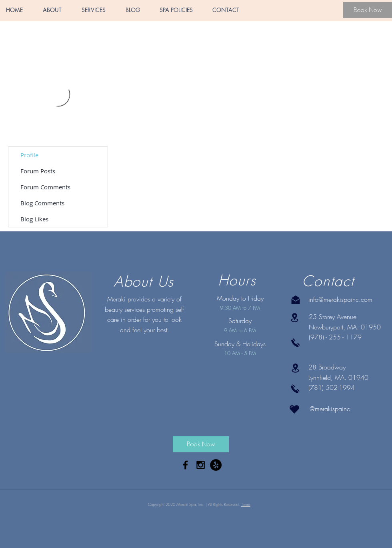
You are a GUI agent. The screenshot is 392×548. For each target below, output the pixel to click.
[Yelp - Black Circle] (216, 465)
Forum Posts (38, 171)
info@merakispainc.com (340, 299)
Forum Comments (45, 187)
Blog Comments (42, 203)
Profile (29, 155)
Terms (246, 504)
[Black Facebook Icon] (185, 465)
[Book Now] (368, 10)
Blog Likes (34, 219)
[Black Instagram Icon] (201, 465)
